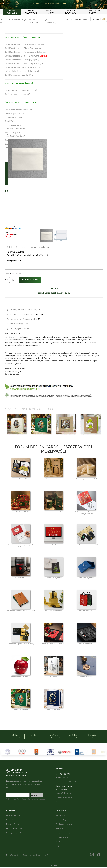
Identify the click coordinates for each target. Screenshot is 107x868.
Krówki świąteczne (13, 121)
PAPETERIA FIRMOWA (50, 12)
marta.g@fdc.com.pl (63, 793)
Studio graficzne (32, 21)
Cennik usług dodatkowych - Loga (54, 293)
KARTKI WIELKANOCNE (31, 12)
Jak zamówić (51, 21)
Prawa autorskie (62, 837)
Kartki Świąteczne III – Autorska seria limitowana (25, 52)
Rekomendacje (18, 19)
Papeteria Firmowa (13, 824)
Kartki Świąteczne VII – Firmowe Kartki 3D (23, 67)
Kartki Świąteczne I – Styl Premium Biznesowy (24, 44)
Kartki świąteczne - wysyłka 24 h (19, 75)
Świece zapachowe (13, 125)
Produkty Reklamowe (14, 828)
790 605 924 (38, 314)
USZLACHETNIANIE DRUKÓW (92, 12)
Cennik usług (61, 820)
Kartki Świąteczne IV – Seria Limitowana (26, 56)
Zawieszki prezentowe (14, 113)
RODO (59, 842)
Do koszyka (30, 280)
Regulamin (60, 828)
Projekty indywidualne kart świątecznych (22, 71)
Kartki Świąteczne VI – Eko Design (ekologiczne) (25, 63)
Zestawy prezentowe (14, 117)
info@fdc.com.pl (62, 778)
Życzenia (75, 19)
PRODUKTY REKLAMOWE (70, 12)
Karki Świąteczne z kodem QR (17, 94)
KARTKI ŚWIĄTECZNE (12, 12)
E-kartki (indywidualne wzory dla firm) (21, 90)
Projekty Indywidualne (14, 833)
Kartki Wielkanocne (13, 815)
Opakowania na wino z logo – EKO (19, 110)
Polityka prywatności (63, 833)
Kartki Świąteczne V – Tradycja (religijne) (22, 60)
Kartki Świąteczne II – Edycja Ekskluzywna (23, 48)
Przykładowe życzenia (64, 824)
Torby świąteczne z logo (15, 129)
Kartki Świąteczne (13, 820)
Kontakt (85, 19)
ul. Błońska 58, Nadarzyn (66, 797)
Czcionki (64, 19)
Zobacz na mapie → (64, 802)
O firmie (4, 21)
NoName (53, 865)
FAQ (58, 846)
